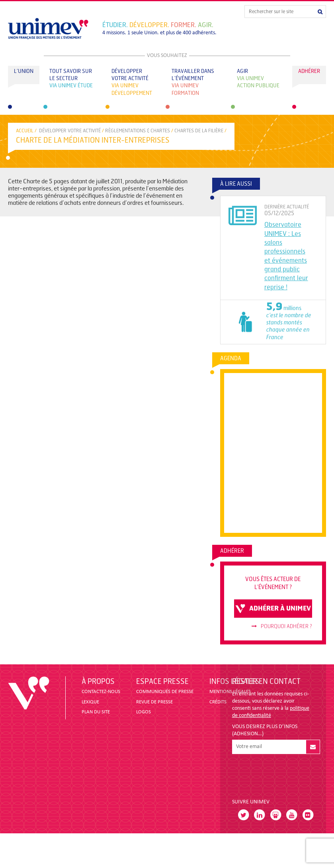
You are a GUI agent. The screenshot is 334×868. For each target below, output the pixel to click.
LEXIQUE (90, 702)
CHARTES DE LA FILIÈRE (199, 131)
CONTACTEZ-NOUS (101, 692)
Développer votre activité (70, 131)
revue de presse (154, 702)
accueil (25, 131)
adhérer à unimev (273, 609)
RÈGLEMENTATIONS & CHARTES (138, 131)
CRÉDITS (218, 702)
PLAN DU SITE (96, 712)
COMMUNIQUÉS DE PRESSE (165, 692)
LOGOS (144, 712)
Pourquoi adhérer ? (282, 626)
